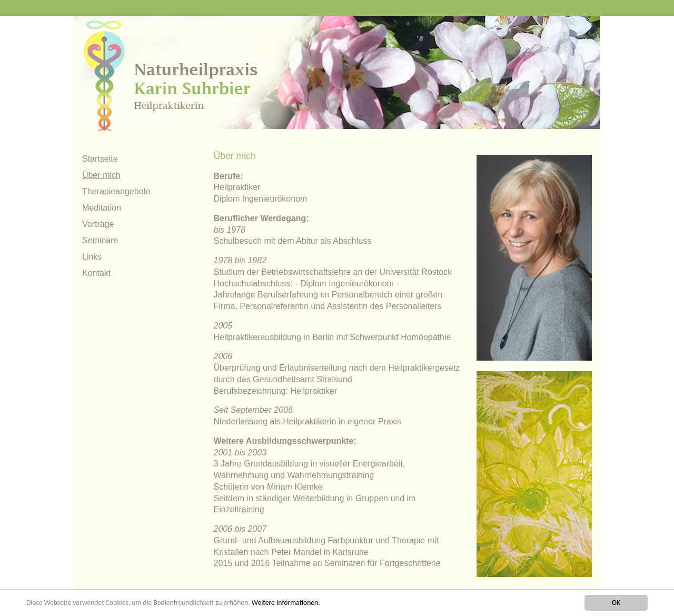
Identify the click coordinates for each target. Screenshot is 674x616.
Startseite (100, 159)
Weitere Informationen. (286, 603)
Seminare (100, 240)
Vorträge (98, 224)
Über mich (101, 175)
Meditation (102, 208)
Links (92, 257)
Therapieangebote (116, 191)
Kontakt (96, 273)
